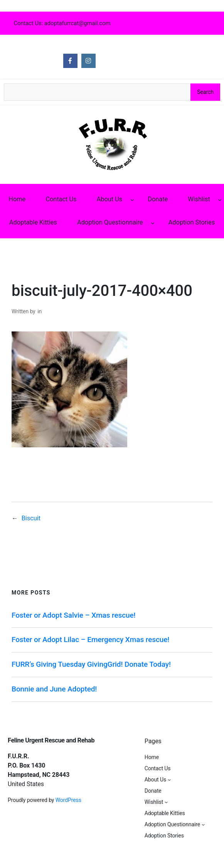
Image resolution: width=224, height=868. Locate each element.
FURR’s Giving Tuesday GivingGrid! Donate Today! (91, 664)
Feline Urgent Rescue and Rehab (51, 740)
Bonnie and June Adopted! (54, 689)
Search (205, 92)
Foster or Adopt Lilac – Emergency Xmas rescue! (90, 640)
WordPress (68, 800)
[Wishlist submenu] (220, 199)
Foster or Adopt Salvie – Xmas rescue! (74, 615)
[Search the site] (97, 92)
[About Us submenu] (132, 199)
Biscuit (31, 518)
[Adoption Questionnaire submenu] (153, 223)
